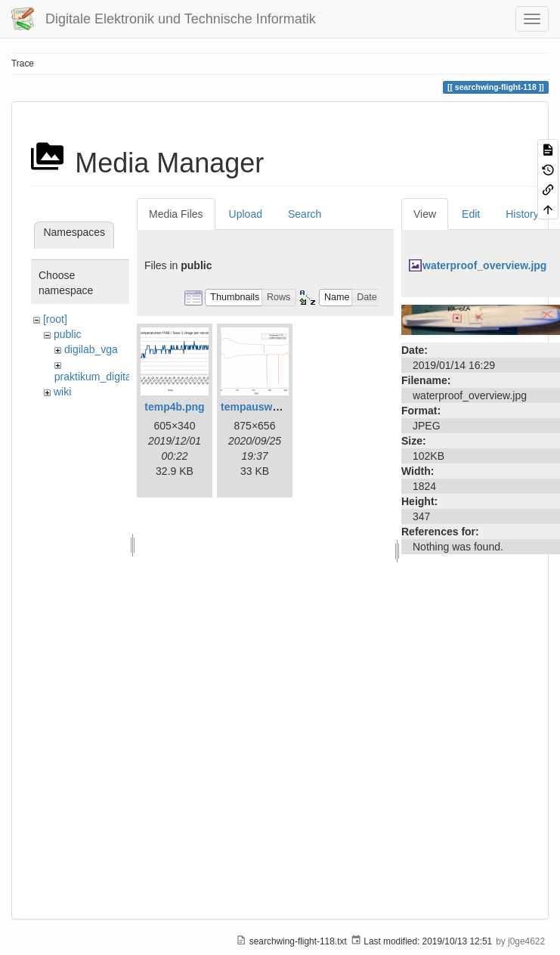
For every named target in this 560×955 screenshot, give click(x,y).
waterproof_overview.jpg (484, 265)
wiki (62, 392)
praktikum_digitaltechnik (111, 377)
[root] (55, 319)
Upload (246, 214)
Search (305, 214)
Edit (471, 214)
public (68, 334)
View (425, 214)
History (522, 214)
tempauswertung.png (274, 407)
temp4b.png (174, 407)
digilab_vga (91, 349)
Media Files (176, 214)
